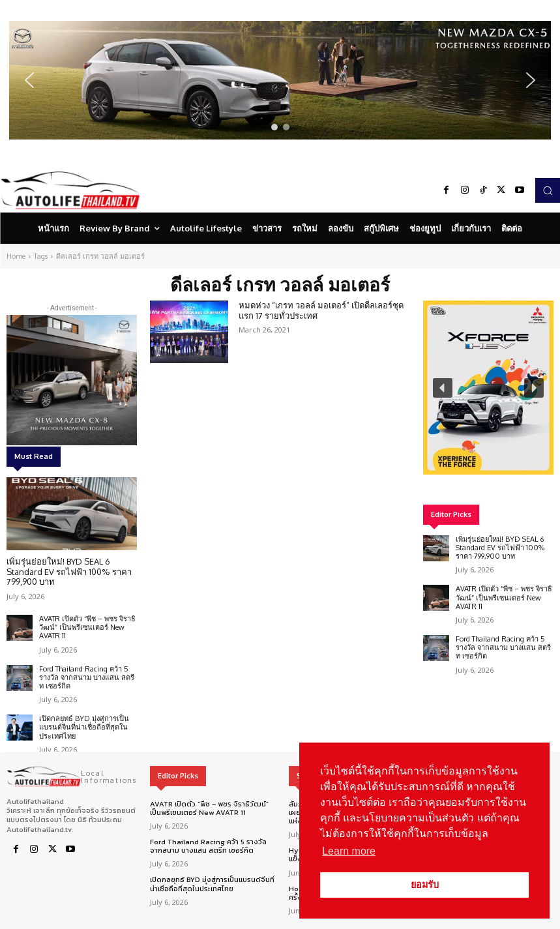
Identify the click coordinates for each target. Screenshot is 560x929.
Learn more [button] (349, 851)
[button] (280, 80)
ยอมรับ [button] (425, 885)
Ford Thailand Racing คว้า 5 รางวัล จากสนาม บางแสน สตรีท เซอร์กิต (87, 677)
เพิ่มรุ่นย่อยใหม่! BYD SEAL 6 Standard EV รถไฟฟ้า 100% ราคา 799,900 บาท (69, 571)
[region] (280, 80)
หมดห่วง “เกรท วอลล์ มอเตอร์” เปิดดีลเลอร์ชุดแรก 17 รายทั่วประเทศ (321, 310)
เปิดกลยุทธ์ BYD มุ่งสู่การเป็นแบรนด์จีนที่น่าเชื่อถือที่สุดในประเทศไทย (84, 727)
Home (16, 256)
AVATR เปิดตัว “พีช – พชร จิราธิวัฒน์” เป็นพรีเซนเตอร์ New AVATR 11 (87, 627)
